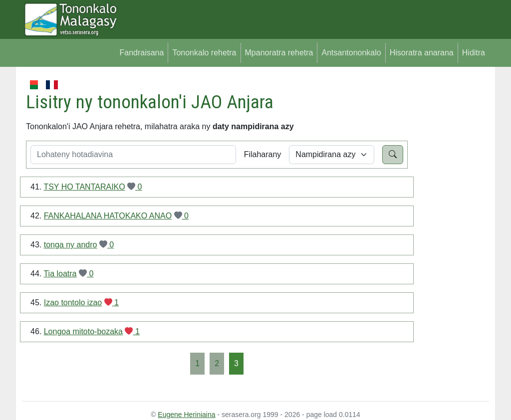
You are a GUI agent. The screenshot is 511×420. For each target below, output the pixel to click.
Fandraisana (141, 53)
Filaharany (263, 154)
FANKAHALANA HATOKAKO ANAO (108, 216)
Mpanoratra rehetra (279, 53)
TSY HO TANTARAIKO (84, 187)
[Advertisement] (448, 228)
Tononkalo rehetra (204, 53)
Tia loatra (60, 274)
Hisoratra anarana (422, 53)
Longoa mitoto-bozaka (83, 331)
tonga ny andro (71, 245)
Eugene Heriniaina (186, 415)
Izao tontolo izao (73, 303)
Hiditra (474, 53)
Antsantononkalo (351, 53)
